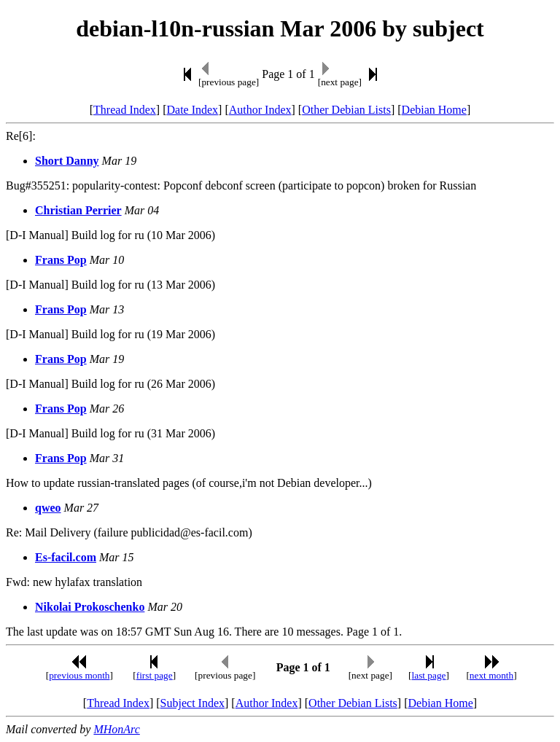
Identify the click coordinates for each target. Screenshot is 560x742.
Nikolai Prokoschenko (90, 607)
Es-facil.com (66, 557)
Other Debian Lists (346, 110)
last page (429, 675)
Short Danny (67, 161)
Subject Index (192, 703)
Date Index (192, 110)
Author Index (260, 110)
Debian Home (434, 110)
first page (155, 675)
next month (491, 675)
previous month (79, 675)
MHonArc (116, 729)
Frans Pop (61, 260)
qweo (48, 508)
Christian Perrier (78, 210)
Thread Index (125, 110)
